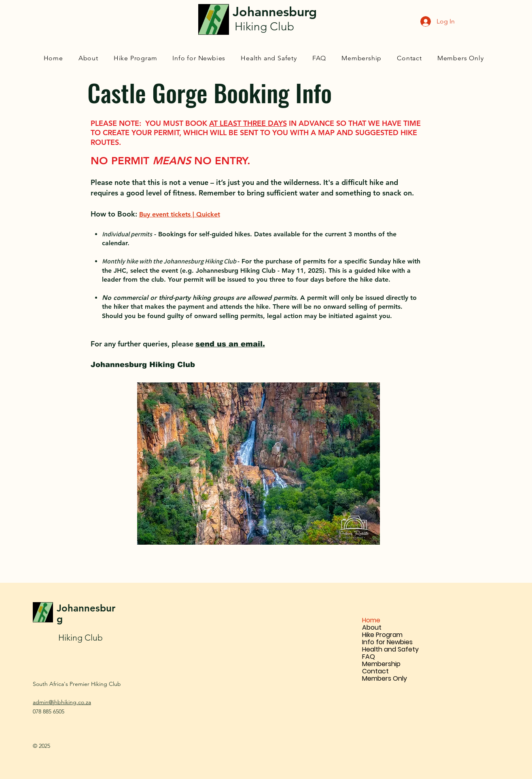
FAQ (369, 657)
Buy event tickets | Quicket (180, 214)
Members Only (385, 679)
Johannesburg (86, 613)
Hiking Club (81, 638)
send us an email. (230, 344)
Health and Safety (390, 650)
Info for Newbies (387, 642)
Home (371, 620)
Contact (375, 671)
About (372, 628)
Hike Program (382, 635)
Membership (381, 664)
